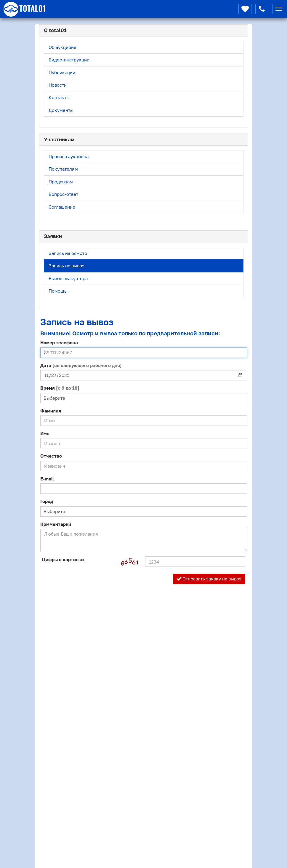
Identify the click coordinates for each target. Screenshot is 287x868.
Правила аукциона (69, 156)
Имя (45, 433)
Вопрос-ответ (63, 194)
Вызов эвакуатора (68, 278)
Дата (81, 365)
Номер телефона (59, 342)
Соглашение (62, 207)
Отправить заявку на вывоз (209, 579)
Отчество (51, 456)
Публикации (62, 72)
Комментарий (56, 524)
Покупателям (63, 169)
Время (60, 388)
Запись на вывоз (66, 266)
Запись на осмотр (68, 253)
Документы (61, 110)
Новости (58, 85)
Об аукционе (62, 47)
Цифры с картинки (63, 559)
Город (47, 501)
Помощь (58, 291)
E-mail (47, 479)
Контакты (59, 97)
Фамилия (51, 411)
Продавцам (61, 182)
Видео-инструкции (69, 60)
